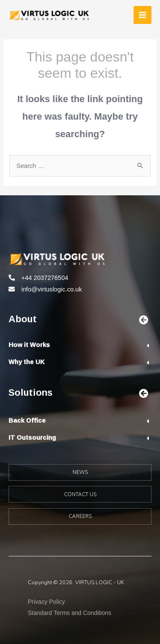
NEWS (80, 472)
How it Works (29, 345)
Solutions (31, 392)
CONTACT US (80, 494)
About (23, 319)
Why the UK (27, 362)
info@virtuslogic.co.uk (52, 289)
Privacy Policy (46, 602)
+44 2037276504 (45, 278)
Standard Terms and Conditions (70, 613)
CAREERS (80, 516)
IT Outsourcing (32, 437)
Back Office (27, 420)
